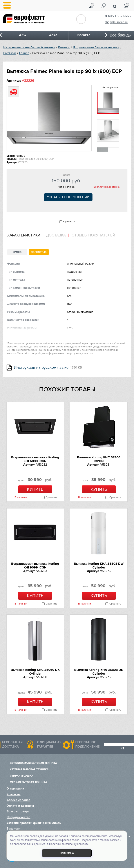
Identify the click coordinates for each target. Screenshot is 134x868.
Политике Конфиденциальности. (69, 844)
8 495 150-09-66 (118, 16)
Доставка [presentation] (56, 235)
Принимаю (67, 853)
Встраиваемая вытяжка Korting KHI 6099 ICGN (35, 459)
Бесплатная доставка (107, 187)
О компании (15, 789)
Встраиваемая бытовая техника (96, 47)
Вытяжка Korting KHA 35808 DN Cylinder (99, 672)
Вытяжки (10, 53)
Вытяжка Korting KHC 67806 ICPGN (99, 459)
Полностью (39, 252)
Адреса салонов (18, 800)
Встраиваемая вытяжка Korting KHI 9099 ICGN (35, 566)
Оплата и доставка (20, 806)
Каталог (64, 47)
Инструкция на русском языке (41, 368)
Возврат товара (18, 811)
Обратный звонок (81, 19)
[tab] (25, 235)
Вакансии (14, 829)
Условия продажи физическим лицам (34, 823)
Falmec (24, 53)
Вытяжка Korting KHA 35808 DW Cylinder (99, 566)
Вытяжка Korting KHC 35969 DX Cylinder (35, 672)
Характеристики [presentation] (24, 235)
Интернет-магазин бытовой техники (29, 47)
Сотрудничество (18, 817)
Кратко (17, 252)
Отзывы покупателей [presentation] (93, 235)
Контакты (14, 794)
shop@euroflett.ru (116, 22)
